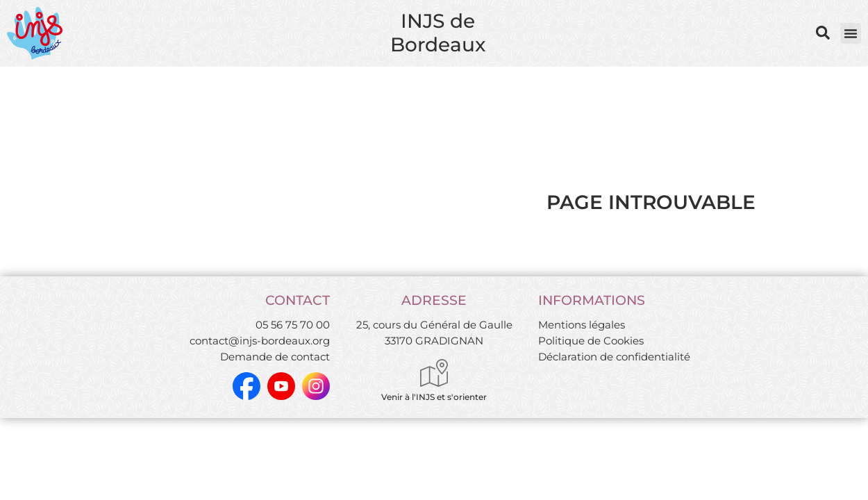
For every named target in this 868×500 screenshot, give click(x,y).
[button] (851, 33)
